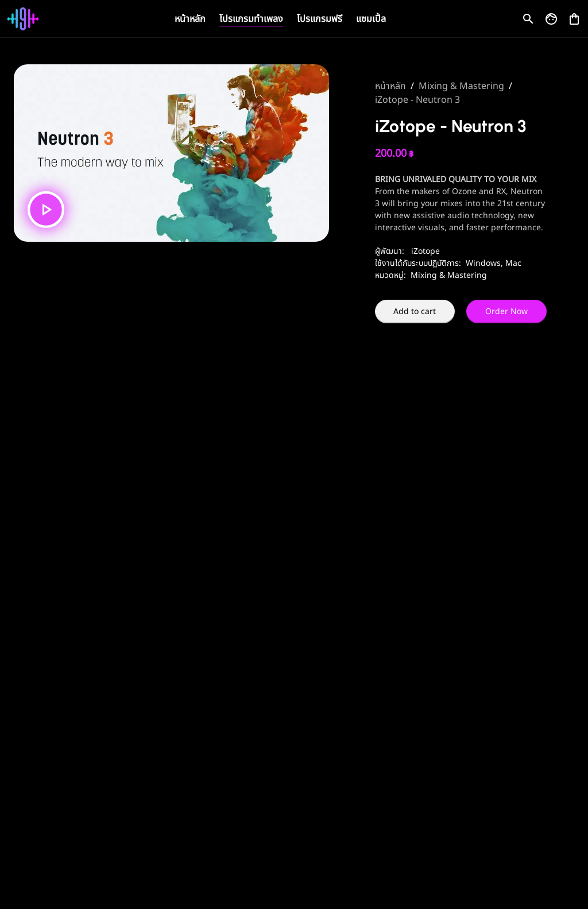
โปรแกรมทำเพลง (251, 19)
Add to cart (415, 312)
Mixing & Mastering (461, 86)
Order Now (506, 312)
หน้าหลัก (190, 19)
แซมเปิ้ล (371, 19)
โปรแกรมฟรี (320, 19)
